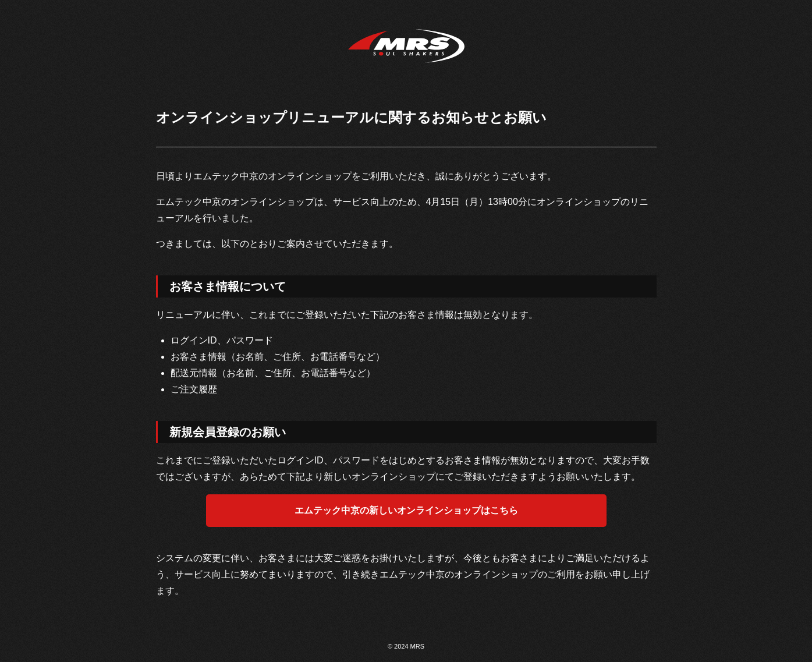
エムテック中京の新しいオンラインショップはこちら (406, 510)
